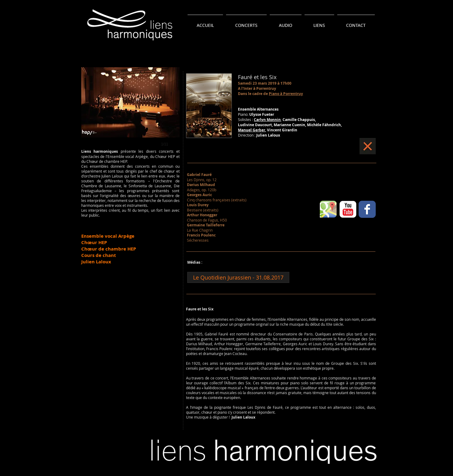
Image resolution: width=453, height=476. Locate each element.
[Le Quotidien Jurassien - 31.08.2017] (238, 277)
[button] (130, 113)
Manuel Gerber (252, 130)
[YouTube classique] (348, 209)
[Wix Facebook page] (367, 209)
